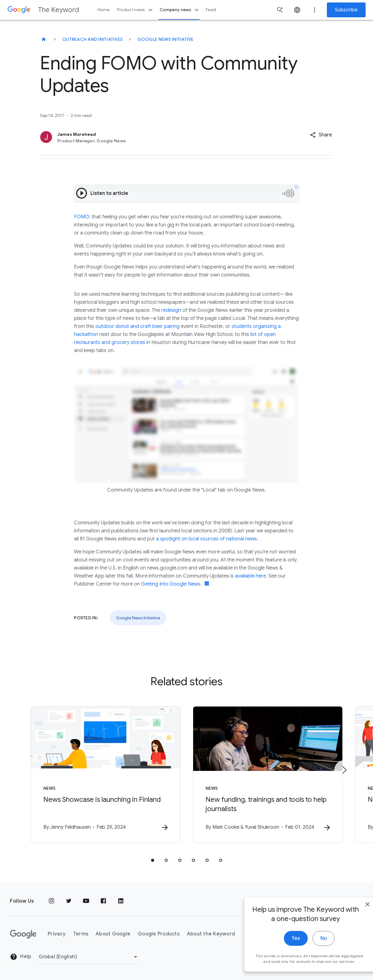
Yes (282, 952)
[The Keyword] (44, 39)
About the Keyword (211, 934)
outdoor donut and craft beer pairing (137, 326)
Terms (81, 934)
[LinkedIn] (121, 901)
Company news (180, 10)
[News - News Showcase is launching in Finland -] (106, 775)
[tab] (153, 860)
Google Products (159, 934)
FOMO (82, 217)
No (310, 952)
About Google (113, 934)
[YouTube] (86, 901)
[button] (321, 135)
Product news (135, 10)
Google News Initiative (166, 39)
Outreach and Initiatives (92, 39)
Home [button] (104, 10)
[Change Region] (89, 957)
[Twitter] (69, 901)
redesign (172, 310)
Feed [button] (211, 10)
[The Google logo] (23, 934)
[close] (354, 918)
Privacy (57, 934)
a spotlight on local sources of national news (206, 539)
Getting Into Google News (171, 584)
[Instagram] (51, 901)
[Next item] (344, 770)
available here (250, 576)
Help (21, 957)
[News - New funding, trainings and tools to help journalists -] (268, 775)
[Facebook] (103, 901)
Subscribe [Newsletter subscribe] (346, 10)
